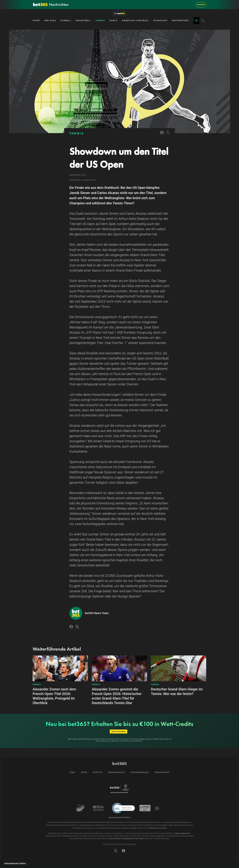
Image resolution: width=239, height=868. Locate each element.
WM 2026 (50, 20)
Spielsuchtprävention (116, 772)
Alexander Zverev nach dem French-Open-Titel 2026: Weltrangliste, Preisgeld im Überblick (54, 696)
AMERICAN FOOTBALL (136, 20)
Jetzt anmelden (119, 731)
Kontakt (84, 772)
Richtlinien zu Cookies (159, 828)
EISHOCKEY (161, 20)
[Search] (203, 21)
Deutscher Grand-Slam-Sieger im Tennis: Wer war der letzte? (177, 692)
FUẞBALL (66, 20)
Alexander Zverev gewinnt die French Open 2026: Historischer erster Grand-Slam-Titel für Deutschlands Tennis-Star (117, 696)
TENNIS (100, 20)
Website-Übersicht (162, 772)
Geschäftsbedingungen (140, 772)
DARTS (114, 20)
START (36, 20)
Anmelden (201, 4)
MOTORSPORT (180, 20)
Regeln (72, 772)
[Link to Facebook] (162, 135)
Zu (120, 13)
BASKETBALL (84, 20)
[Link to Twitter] (168, 135)
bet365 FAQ (97, 772)
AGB (121, 741)
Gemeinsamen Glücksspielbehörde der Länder (127, 839)
